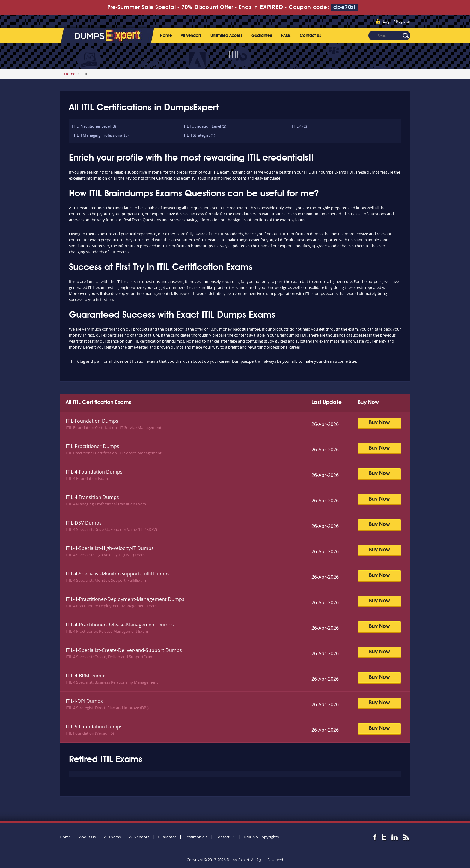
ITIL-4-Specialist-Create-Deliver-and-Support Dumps (124, 650)
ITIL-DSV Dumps (84, 523)
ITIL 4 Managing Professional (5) (100, 135)
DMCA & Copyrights (261, 837)
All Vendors (191, 36)
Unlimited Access (226, 36)
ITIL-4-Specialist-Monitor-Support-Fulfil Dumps (118, 574)
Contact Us (310, 36)
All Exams (112, 837)
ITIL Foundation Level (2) (204, 126)
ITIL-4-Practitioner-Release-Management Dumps (120, 625)
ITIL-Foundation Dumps (92, 421)
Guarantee (262, 36)
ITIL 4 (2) (299, 126)
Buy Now (379, 423)
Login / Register (397, 21)
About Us (87, 837)
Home (166, 36)
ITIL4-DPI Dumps (84, 701)
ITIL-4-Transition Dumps (92, 497)
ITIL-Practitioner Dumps (92, 446)
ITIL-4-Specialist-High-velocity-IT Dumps (110, 548)
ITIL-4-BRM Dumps (86, 676)
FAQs (286, 36)
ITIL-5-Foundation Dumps (94, 727)
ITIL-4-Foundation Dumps (94, 472)
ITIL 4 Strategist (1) (199, 135)
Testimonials (196, 837)
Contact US (225, 837)
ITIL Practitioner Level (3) (94, 126)
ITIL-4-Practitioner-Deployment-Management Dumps (125, 599)
